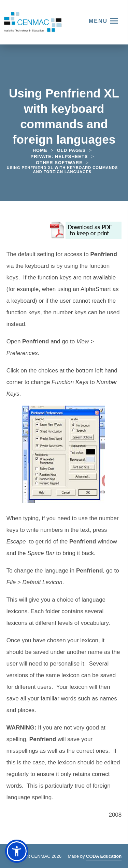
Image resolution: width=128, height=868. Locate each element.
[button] (17, 851)
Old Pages (72, 150)
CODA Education (104, 857)
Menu (98, 21)
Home (40, 150)
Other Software (59, 163)
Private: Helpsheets (59, 156)
